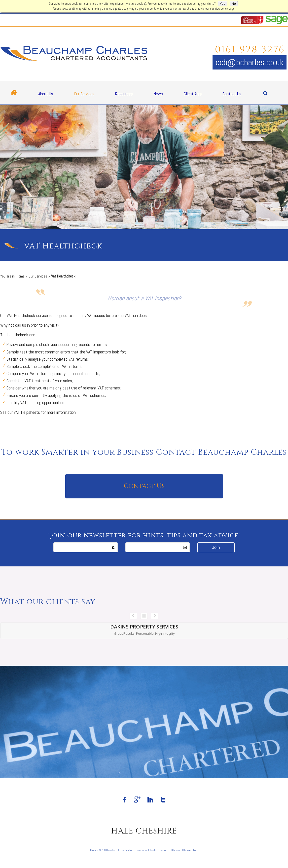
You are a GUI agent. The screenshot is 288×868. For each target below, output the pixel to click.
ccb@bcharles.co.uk (250, 62)
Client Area (193, 94)
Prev (133, 616)
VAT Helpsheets (27, 412)
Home (20, 276)
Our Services (84, 94)
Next (155, 616)
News (158, 94)
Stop (144, 616)
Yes (222, 4)
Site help (175, 850)
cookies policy (219, 9)
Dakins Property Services (144, 627)
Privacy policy (141, 850)
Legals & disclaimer (159, 850)
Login (196, 850)
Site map (186, 850)
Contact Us (232, 94)
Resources (124, 94)
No (234, 4)
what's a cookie (135, 4)
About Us (46, 94)
